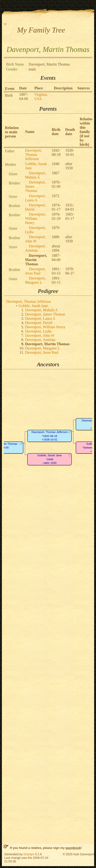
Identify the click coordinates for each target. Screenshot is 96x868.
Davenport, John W (35, 239)
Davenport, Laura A (35, 198)
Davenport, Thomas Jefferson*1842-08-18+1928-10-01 (50, 436)
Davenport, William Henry (35, 218)
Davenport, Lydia (38, 331)
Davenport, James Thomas (45, 314)
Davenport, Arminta (35, 248)
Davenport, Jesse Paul (35, 271)
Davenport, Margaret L (35, 280)
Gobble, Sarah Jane (33, 306)
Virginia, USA (41, 97)
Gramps (29, 854)
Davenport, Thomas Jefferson (34, 155)
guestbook (73, 848)
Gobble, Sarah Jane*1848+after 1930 (50, 459)
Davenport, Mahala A (35, 175)
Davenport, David (39, 323)
